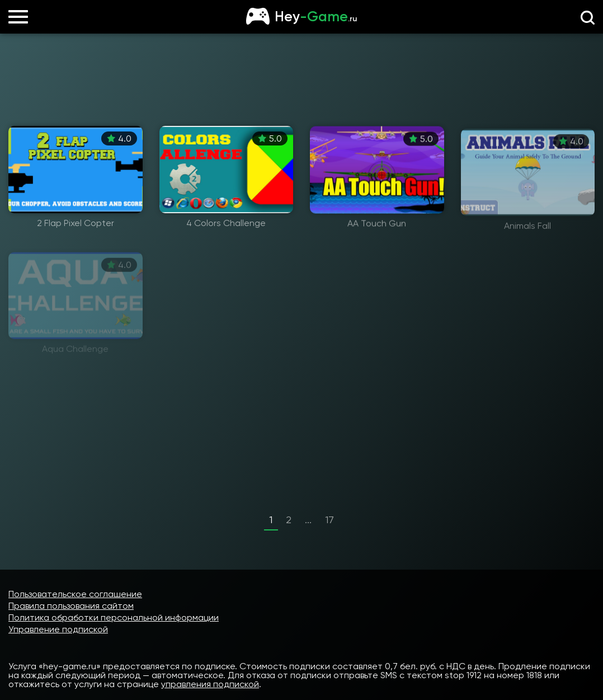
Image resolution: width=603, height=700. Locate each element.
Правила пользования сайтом (71, 606)
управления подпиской (210, 684)
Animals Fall (527, 233)
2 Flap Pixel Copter (76, 223)
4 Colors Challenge (226, 224)
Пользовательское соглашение (75, 594)
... (308, 520)
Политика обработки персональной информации (114, 617)
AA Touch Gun (377, 226)
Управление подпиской (58, 629)
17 (329, 520)
